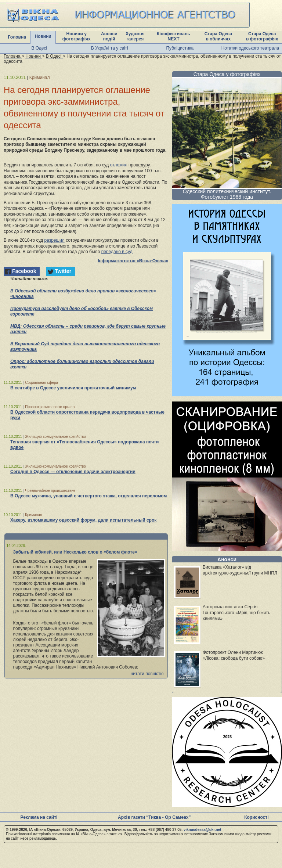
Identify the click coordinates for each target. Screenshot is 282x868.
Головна (17, 37)
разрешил (54, 240)
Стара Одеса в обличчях (218, 36)
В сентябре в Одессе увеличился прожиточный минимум (73, 388)
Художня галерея (135, 36)
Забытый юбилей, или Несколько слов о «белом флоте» (75, 552)
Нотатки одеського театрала (250, 48)
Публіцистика (180, 48)
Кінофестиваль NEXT (173, 36)
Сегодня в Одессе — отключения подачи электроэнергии (73, 472)
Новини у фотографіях (77, 36)
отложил (119, 165)
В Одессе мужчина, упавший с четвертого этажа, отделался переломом (88, 496)
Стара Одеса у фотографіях (227, 74)
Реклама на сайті (39, 817)
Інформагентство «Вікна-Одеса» (133, 261)
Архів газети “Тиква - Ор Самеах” (154, 817)
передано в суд (117, 252)
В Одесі (39, 48)
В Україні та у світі (110, 48)
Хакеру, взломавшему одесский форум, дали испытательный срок (83, 520)
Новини (43, 36)
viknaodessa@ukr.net (203, 830)
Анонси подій (109, 36)
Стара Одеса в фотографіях (262, 36)
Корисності (256, 817)
